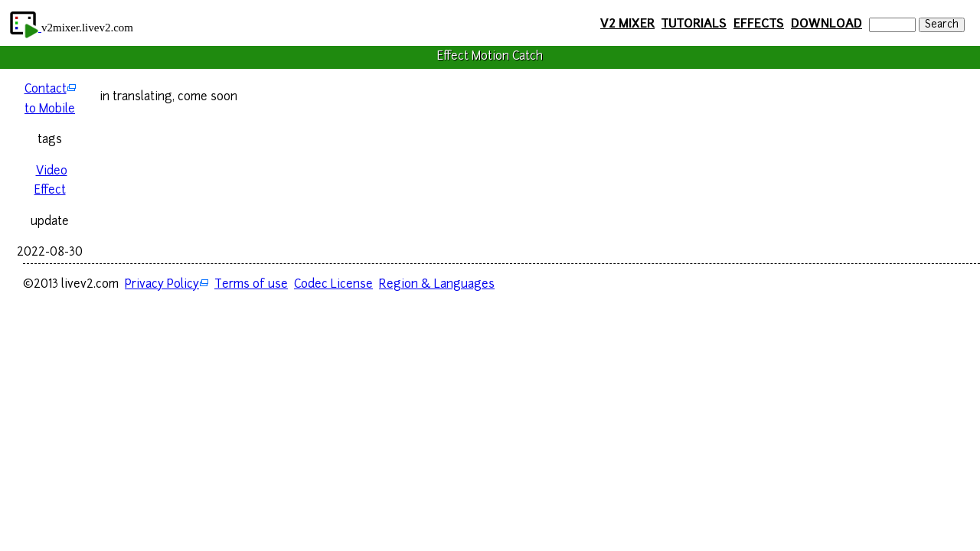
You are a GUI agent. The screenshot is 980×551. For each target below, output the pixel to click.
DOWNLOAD (826, 24)
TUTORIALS (694, 24)
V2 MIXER (627, 24)
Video (52, 172)
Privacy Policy (162, 285)
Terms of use (251, 285)
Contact (46, 90)
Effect (50, 191)
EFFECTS (759, 24)
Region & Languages (437, 285)
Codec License (333, 285)
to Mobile (50, 110)
